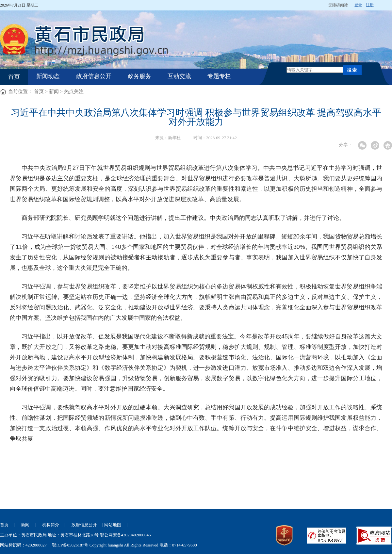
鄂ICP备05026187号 (70, 545)
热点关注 (74, 91)
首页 (14, 77)
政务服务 (139, 76)
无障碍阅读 (338, 5)
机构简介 (51, 525)
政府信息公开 (94, 76)
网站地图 (113, 525)
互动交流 (179, 76)
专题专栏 (219, 76)
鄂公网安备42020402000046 (125, 535)
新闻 (54, 91)
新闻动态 (48, 76)
